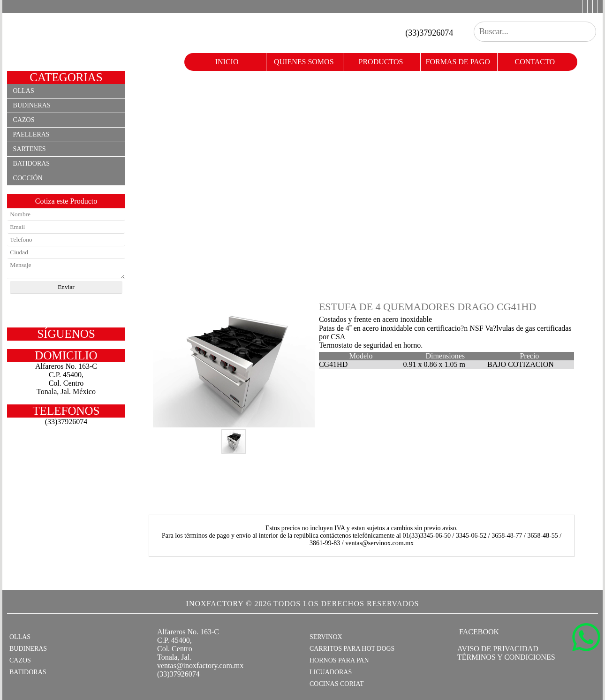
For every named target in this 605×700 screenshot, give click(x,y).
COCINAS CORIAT (337, 684)
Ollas (24, 91)
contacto (535, 62)
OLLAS (20, 637)
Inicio (227, 62)
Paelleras (31, 134)
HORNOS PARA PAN (339, 660)
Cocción (28, 178)
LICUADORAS (331, 672)
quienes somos (304, 62)
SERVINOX (326, 637)
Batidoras (32, 164)
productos (381, 62)
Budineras (32, 105)
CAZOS (20, 660)
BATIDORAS (28, 672)
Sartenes (30, 149)
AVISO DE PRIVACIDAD (498, 649)
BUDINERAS (28, 649)
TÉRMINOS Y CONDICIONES (506, 657)
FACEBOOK (478, 632)
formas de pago (458, 62)
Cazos (24, 120)
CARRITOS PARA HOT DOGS (352, 649)
